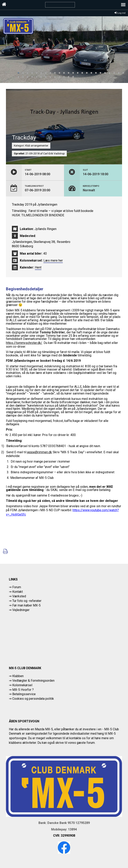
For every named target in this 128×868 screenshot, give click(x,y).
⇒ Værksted (17, 596)
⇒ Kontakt (16, 592)
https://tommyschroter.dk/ (24, 343)
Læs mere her (53, 260)
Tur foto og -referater (27, 601)
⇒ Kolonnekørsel (21, 685)
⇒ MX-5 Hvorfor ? (21, 690)
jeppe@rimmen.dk (40, 452)
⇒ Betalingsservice (22, 694)
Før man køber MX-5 (26, 605)
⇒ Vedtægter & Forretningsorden (32, 681)
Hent (38, 267)
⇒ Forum (15, 587)
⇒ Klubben (16, 676)
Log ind (120, 13)
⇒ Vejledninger (19, 610)
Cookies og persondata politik (33, 699)
